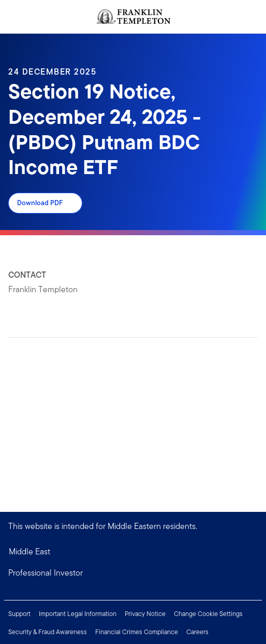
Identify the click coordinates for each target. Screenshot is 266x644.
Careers (197, 632)
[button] (133, 573)
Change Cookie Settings (208, 614)
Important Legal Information (78, 614)
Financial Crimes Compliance (137, 632)
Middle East (29, 552)
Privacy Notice (145, 614)
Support (19, 614)
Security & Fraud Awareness (48, 632)
